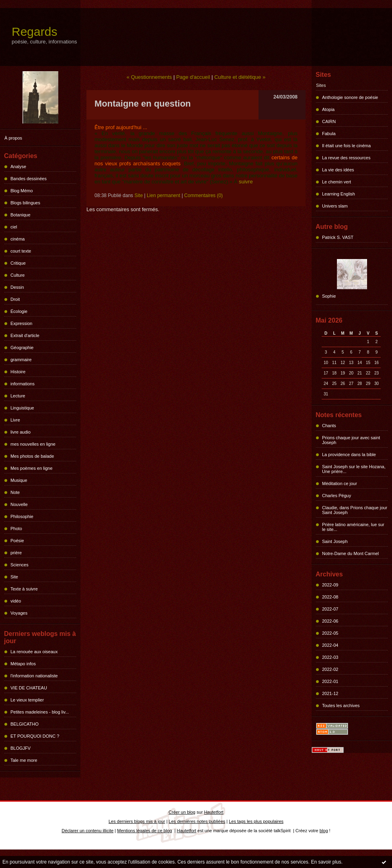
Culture (17, 275)
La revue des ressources (346, 158)
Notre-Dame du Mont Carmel (350, 553)
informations (23, 384)
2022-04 (330, 645)
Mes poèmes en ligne (32, 468)
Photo (16, 529)
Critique (18, 263)
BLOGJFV (21, 748)
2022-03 (330, 657)
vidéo (16, 601)
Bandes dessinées (29, 179)
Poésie (17, 541)
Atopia (328, 109)
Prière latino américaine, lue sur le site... (353, 527)
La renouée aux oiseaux (34, 652)
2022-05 (330, 633)
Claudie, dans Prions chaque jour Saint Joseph (355, 510)
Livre (15, 420)
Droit (15, 299)
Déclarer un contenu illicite (87, 831)
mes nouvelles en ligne (33, 444)
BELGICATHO (25, 724)
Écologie (19, 311)
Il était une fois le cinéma (346, 146)
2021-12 (330, 693)
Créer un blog (182, 812)
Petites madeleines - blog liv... (40, 712)
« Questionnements (149, 77)
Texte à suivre (24, 589)
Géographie (22, 348)
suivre (246, 182)
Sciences (19, 565)
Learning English (339, 194)
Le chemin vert (337, 182)
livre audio (21, 432)
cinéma (17, 239)
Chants (329, 426)
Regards (34, 32)
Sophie (329, 296)
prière (16, 553)
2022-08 (330, 597)
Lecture (18, 396)
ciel (14, 227)
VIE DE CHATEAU (29, 688)
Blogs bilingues (25, 203)
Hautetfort (213, 812)
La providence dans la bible (349, 455)
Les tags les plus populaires (256, 821)
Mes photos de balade (32, 456)
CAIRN (329, 121)
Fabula (329, 134)
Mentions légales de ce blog (144, 831)
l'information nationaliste (34, 676)
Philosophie (22, 516)
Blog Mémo (22, 191)
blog (324, 831)
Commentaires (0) (203, 195)
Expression (21, 323)
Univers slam (335, 206)
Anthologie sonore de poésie (350, 97)
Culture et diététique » (240, 77)
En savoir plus (326, 862)
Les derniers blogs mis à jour (137, 821)
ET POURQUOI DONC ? (35, 736)
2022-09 (330, 585)
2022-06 (330, 621)
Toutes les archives (341, 706)
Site (14, 577)
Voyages (19, 613)
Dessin (17, 287)
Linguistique (22, 408)
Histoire (18, 372)
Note (15, 492)
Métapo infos (23, 664)
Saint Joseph (335, 541)
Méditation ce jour (340, 483)
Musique (19, 480)
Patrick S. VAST (338, 237)
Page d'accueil (193, 77)
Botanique (21, 215)
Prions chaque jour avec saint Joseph (351, 440)
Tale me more (24, 760)
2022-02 (330, 669)
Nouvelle (19, 504)
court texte (21, 251)
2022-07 (330, 609)
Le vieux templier (27, 700)
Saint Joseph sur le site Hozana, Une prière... (354, 469)
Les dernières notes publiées (197, 821)
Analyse (18, 167)
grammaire (21, 360)
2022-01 (330, 681)
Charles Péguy (337, 496)
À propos (13, 138)
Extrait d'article (25, 335)
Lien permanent (163, 195)
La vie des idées (338, 170)
